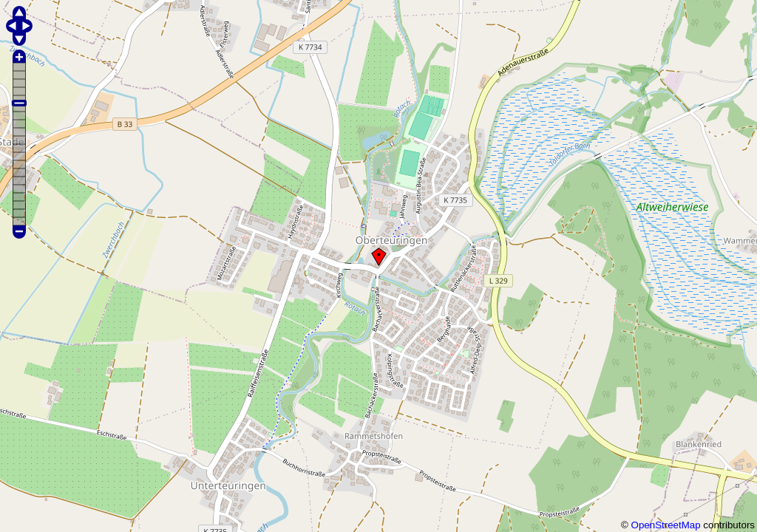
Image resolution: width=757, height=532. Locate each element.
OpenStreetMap (666, 525)
